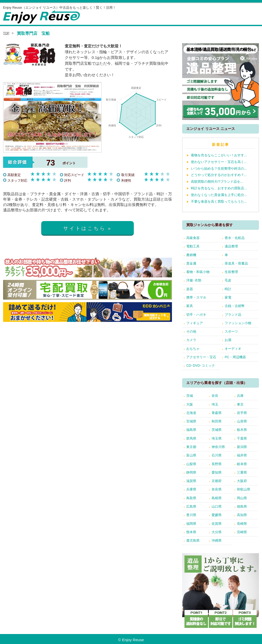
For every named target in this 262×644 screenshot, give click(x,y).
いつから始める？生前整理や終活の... (219, 168)
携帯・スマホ (196, 297)
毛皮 (228, 280)
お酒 (228, 340)
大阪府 (242, 481)
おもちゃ (193, 349)
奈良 (215, 396)
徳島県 (242, 506)
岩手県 (242, 413)
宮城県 (191, 421)
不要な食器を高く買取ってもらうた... (219, 201)
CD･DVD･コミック (201, 365)
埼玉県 (217, 438)
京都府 (217, 481)
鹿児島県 (193, 541)
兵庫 (240, 396)
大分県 (217, 532)
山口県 (217, 506)
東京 (240, 404)
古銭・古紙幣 (235, 306)
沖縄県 (217, 541)
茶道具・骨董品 (236, 263)
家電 (228, 297)
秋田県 (217, 421)
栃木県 (242, 430)
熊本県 (191, 532)
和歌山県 (244, 489)
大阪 (190, 404)
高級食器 (193, 238)
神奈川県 (218, 447)
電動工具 (193, 246)
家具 (190, 306)
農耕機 (191, 255)
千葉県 (242, 438)
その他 (191, 331)
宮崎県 (242, 532)
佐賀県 (217, 524)
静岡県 (191, 472)
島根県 (217, 498)
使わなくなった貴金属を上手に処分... (219, 195)
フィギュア (195, 323)
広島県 (191, 506)
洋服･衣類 (194, 280)
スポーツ (231, 331)
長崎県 (242, 524)
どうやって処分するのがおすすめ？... (219, 175)
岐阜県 (242, 464)
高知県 (242, 515)
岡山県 (242, 498)
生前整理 (231, 272)
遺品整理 (231, 246)
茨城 (190, 396)
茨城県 (217, 430)
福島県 (191, 430)
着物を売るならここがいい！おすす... (219, 155)
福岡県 (191, 524)
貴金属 (191, 263)
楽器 (190, 289)
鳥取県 (191, 498)
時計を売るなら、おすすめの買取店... (219, 188)
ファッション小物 (238, 323)
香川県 (191, 515)
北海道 (191, 413)
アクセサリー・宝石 (201, 357)
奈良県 (217, 489)
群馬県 (191, 438)
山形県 (242, 421)
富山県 (191, 455)
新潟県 (242, 447)
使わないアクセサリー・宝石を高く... (219, 162)
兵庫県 (191, 489)
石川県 (217, 455)
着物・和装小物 (198, 272)
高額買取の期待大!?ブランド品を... (217, 182)
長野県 (217, 464)
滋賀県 (191, 481)
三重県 (242, 472)
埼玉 (215, 404)
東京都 (191, 447)
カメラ (191, 340)
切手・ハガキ (196, 315)
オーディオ (233, 349)
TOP (6, 33)
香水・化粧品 (235, 238)
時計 (228, 289)
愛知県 (217, 472)
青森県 (217, 413)
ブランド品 (233, 315)
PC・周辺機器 (235, 357)
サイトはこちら (85, 228)
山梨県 (191, 464)
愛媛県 (217, 515)
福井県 (242, 455)
